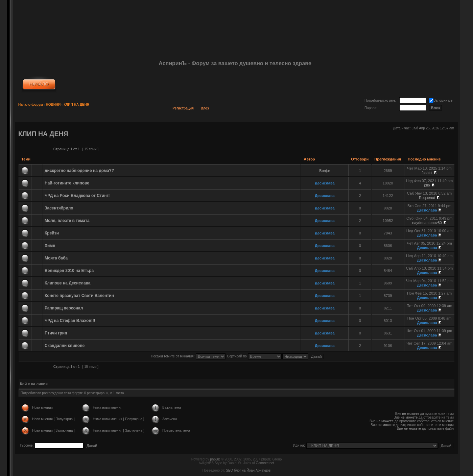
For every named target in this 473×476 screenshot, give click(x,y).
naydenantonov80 (427, 223)
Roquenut (427, 198)
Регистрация (183, 108)
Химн (50, 246)
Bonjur (325, 171)
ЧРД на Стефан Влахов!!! (70, 321)
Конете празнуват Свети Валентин (79, 296)
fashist (427, 173)
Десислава (325, 183)
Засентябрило (59, 208)
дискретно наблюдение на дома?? (79, 171)
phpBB (215, 459)
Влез (205, 108)
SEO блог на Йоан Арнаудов (248, 470)
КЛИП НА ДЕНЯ (76, 105)
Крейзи (52, 233)
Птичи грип (56, 333)
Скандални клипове (65, 346)
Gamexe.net (265, 463)
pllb (427, 185)
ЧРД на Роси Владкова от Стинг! (77, 196)
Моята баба (56, 258)
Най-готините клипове (67, 183)
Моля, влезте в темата (67, 221)
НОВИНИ (53, 105)
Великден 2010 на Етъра (69, 271)
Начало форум (31, 105)
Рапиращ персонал (64, 308)
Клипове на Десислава (68, 283)
